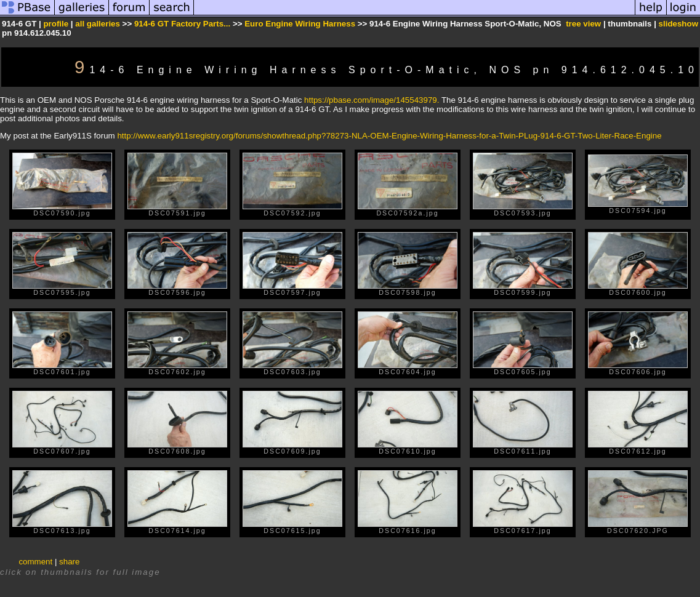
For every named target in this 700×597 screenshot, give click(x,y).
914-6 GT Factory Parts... (182, 24)
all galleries (98, 24)
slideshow (678, 24)
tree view (583, 24)
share (69, 562)
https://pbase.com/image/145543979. (372, 100)
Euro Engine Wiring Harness (300, 24)
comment (35, 562)
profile (56, 24)
